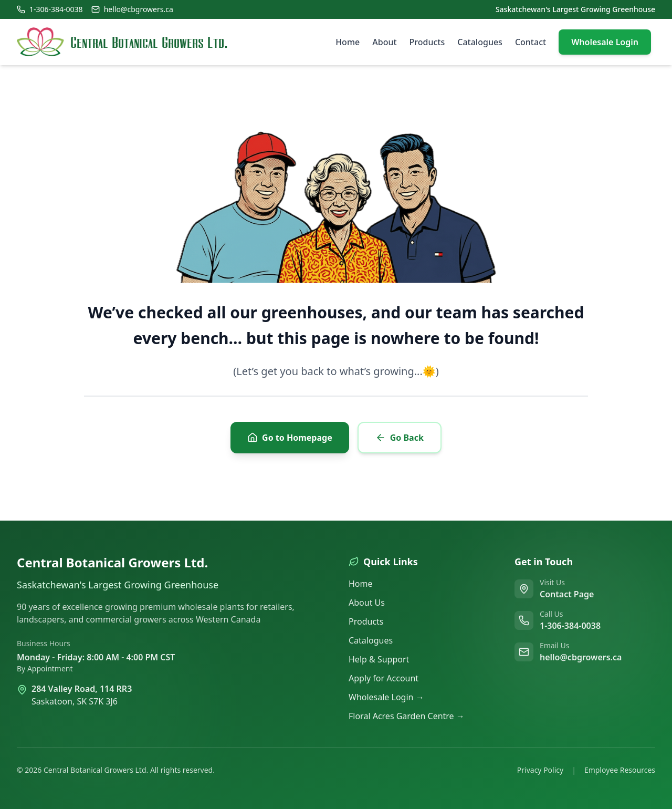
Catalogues (480, 42)
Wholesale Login (605, 42)
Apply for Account (384, 678)
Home (348, 42)
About (384, 42)
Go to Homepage (290, 438)
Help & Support (379, 659)
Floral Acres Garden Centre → (407, 716)
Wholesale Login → (386, 697)
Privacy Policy (540, 770)
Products (427, 42)
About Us (367, 603)
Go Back (400, 438)
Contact (531, 42)
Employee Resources (620, 770)
